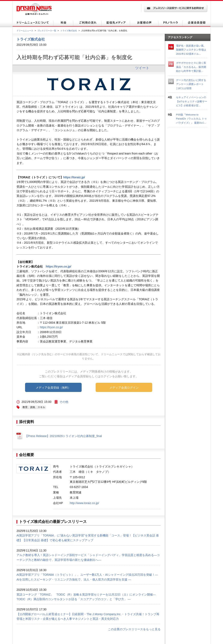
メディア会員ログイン (124, 388)
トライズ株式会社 (69, 31)
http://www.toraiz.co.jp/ (84, 503)
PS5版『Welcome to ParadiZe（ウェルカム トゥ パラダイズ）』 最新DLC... (191, 119)
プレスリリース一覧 (47, 31)
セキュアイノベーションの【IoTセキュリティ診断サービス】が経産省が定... (192, 101)
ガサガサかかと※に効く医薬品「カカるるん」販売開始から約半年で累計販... (191, 67)
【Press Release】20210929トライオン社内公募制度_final (63, 436)
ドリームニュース (25, 31)
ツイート (142, 68)
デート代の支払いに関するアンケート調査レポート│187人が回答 (191, 84)
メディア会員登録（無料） (53, 388)
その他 (64, 402)
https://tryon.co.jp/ (58, 266)
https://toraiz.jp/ (74, 177)
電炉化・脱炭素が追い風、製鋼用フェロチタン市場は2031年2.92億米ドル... (191, 50)
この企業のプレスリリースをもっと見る (134, 629)
